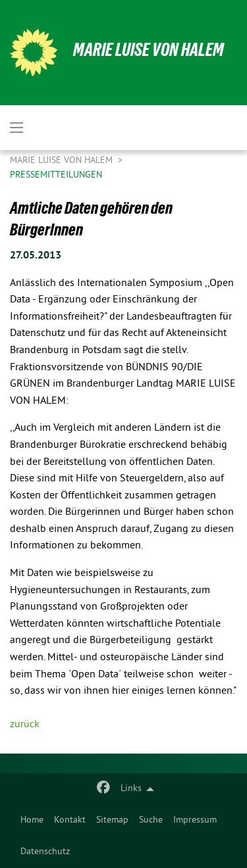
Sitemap (112, 820)
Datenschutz (45, 852)
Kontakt (70, 820)
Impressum (195, 820)
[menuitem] (32, 821)
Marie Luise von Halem (149, 50)
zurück (25, 725)
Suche (151, 820)
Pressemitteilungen (56, 175)
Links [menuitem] (131, 789)
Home (32, 820)
